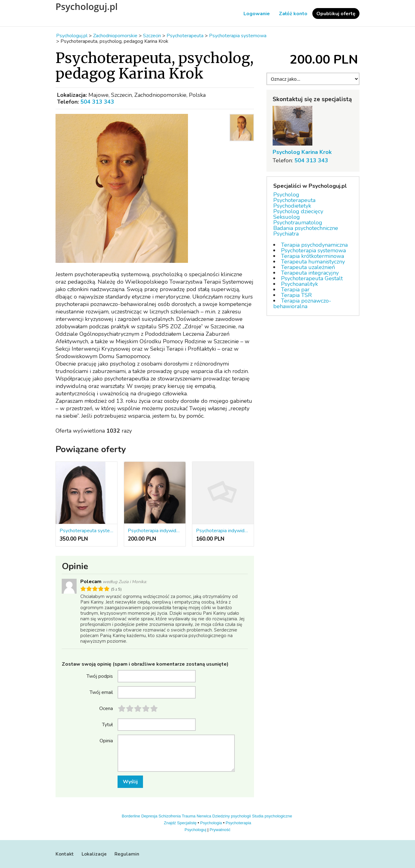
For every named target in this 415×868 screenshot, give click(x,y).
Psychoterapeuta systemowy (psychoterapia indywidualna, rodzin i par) (87, 531)
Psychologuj (195, 830)
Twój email (101, 692)
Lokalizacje (94, 854)
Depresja (149, 816)
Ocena (106, 708)
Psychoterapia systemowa (313, 250)
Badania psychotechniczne (306, 228)
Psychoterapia (238, 823)
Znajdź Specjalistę (180, 823)
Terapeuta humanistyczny (313, 262)
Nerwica (204, 816)
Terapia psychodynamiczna (314, 245)
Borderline (131, 816)
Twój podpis (100, 676)
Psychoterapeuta (294, 200)
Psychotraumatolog (298, 223)
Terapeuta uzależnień (308, 267)
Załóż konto (293, 14)
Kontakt (65, 854)
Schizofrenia (170, 816)
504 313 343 (97, 102)
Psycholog (286, 195)
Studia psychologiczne (272, 816)
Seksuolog (287, 217)
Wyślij (130, 782)
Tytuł (107, 724)
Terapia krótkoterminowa (312, 256)
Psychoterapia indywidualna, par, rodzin (155, 531)
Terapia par (295, 290)
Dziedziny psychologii (232, 816)
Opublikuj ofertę (336, 14)
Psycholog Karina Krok (302, 152)
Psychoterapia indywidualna (223, 531)
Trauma (189, 816)
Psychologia (211, 823)
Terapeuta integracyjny (310, 273)
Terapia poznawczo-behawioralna (302, 304)
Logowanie (257, 14)
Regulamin (127, 854)
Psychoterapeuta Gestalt (312, 278)
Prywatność (220, 830)
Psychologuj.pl (87, 7)
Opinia (106, 740)
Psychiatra (286, 234)
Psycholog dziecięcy (298, 211)
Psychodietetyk (292, 206)
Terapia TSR (296, 295)
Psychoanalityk (299, 284)
